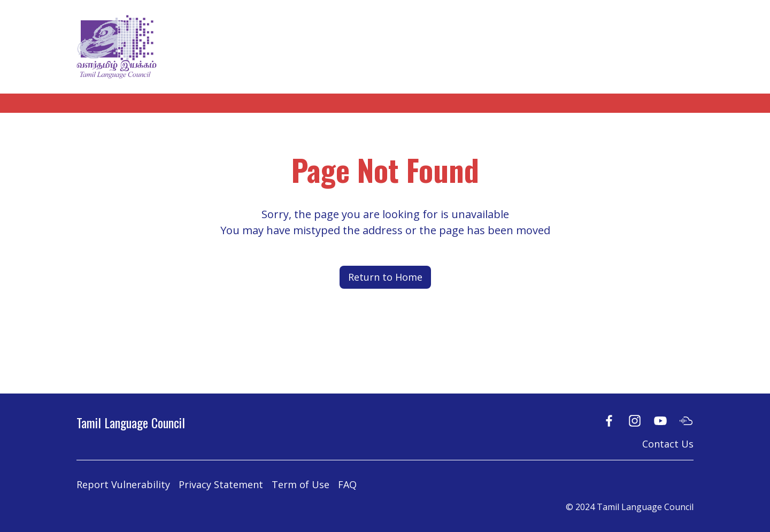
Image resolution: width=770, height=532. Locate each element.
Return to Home (385, 277)
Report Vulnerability (123, 484)
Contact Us (668, 444)
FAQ (347, 484)
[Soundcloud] (686, 421)
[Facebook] (609, 421)
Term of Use (301, 484)
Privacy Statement (221, 484)
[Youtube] (660, 421)
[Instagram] (635, 421)
